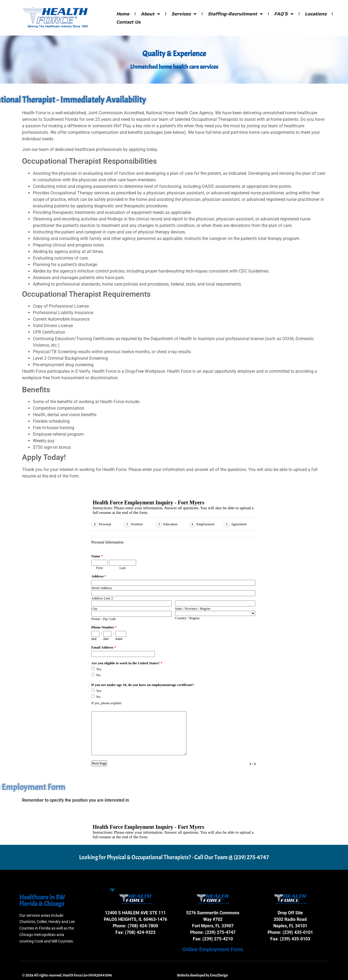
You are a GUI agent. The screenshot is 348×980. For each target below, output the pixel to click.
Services (184, 14)
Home (123, 14)
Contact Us (128, 22)
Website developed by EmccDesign (202, 975)
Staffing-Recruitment (235, 14)
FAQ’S (284, 14)
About (150, 14)
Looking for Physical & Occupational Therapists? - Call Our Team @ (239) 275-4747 (174, 857)
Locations (316, 14)
